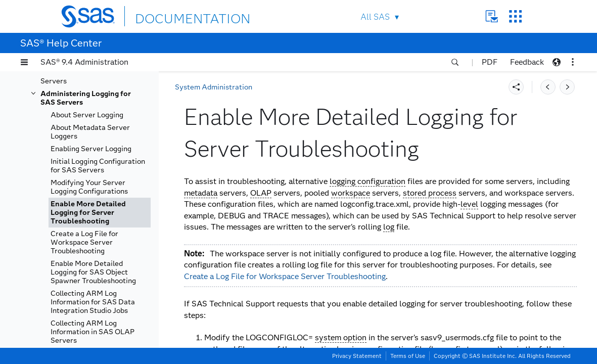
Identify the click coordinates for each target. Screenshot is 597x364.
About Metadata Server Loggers (90, 132)
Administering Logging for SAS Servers (86, 98)
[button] (24, 62)
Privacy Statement (357, 356)
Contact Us (492, 16)
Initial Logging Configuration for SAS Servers (98, 166)
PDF (490, 62)
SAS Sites (515, 16)
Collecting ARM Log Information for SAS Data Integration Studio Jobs (93, 302)
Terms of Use (408, 356)
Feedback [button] (527, 62)
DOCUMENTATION (172, 16)
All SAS (375, 17)
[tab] (100, 213)
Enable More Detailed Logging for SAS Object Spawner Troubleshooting (93, 272)
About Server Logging (87, 115)
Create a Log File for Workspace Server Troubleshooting (84, 242)
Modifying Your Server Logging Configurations (89, 187)
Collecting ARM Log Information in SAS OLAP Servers (93, 332)
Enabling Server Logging (91, 149)
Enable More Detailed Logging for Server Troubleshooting (88, 213)
